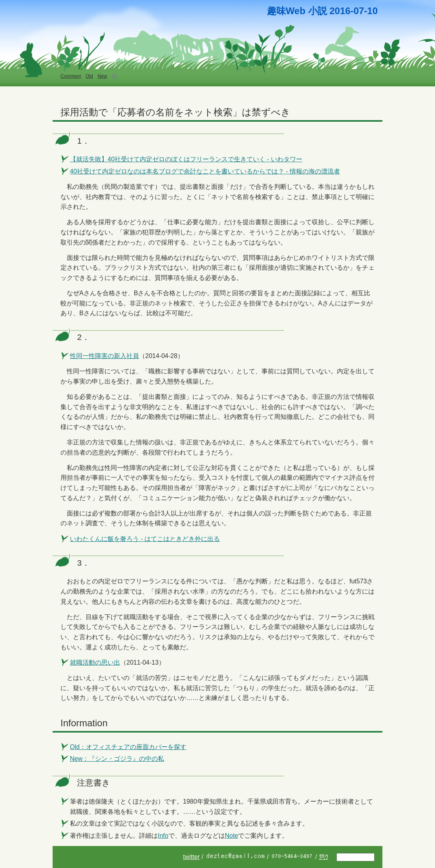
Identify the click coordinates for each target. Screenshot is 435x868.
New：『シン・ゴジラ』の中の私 (117, 759)
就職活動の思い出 (95, 662)
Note (232, 836)
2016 (340, 11)
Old (89, 76)
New (102, 76)
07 (359, 11)
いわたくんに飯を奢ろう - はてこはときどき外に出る (145, 539)
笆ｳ (324, 857)
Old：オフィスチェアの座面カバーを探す (128, 747)
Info (163, 836)
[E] (115, 76)
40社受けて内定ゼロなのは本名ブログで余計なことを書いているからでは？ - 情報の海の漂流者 (205, 171)
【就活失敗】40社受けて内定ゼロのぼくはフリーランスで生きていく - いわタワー (186, 159)
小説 (318, 11)
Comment (71, 76)
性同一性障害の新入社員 (104, 356)
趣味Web (286, 11)
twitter (191, 857)
